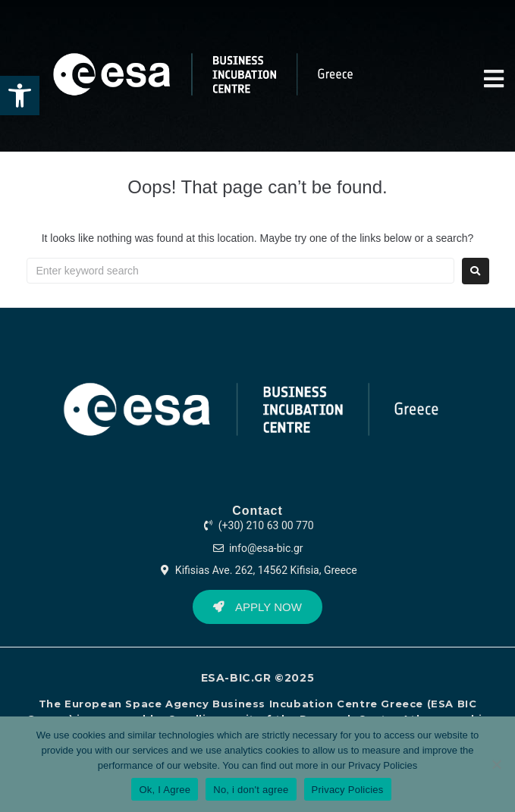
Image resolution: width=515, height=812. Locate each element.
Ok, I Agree (165, 790)
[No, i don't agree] (496, 764)
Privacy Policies (383, 765)
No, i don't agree (251, 790)
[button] (20, 96)
